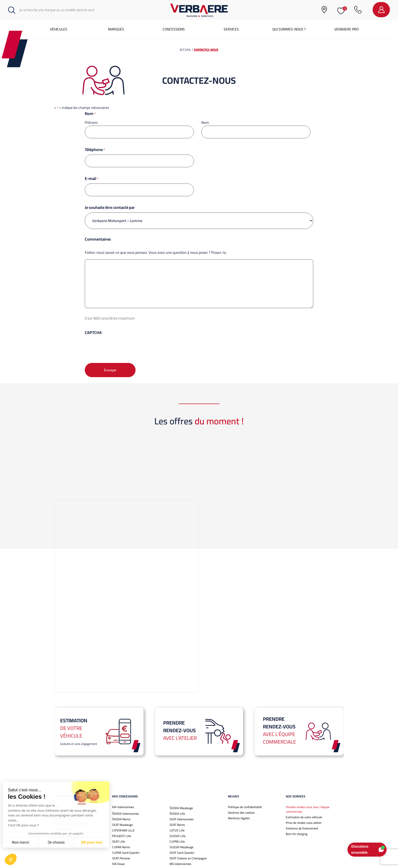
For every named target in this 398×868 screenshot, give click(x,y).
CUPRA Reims (121, 767)
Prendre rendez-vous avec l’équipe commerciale (308, 729)
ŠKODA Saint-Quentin (126, 801)
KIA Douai (118, 784)
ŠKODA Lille (177, 734)
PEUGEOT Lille (122, 756)
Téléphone (95, 149)
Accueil (185, 50)
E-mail (92, 178)
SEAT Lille (119, 762)
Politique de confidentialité (71, 744)
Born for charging (297, 754)
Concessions (174, 29)
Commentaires (98, 239)
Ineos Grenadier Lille (125, 789)
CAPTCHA (93, 332)
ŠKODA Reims (121, 739)
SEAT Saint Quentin (182, 773)
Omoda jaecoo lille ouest (185, 806)
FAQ (57, 727)
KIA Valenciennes (123, 727)
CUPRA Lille (177, 762)
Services (231, 29)
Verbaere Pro (346, 29)
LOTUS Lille (177, 750)
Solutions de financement (302, 748)
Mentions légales (65, 738)
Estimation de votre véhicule (304, 737)
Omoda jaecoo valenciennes (130, 812)
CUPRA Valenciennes (126, 795)
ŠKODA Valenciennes (126, 734)
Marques (116, 29)
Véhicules (59, 29)
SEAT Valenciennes (182, 739)
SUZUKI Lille (178, 756)
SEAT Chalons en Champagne (188, 778)
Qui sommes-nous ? (289, 29)
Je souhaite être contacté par (110, 207)
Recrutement (62, 749)
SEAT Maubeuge (122, 745)
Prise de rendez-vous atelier (304, 743)
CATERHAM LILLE (123, 750)
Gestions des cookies (241, 733)
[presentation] (123, 347)
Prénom (91, 122)
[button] (11, 859)
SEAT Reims (177, 745)
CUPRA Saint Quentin (126, 773)
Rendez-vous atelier (67, 755)
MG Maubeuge (179, 789)
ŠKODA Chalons (180, 795)
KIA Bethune (120, 806)
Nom (205, 122)
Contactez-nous (64, 733)
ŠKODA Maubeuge (181, 728)
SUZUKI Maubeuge (181, 767)
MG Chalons (177, 801)
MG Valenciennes (180, 784)
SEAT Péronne (121, 778)
